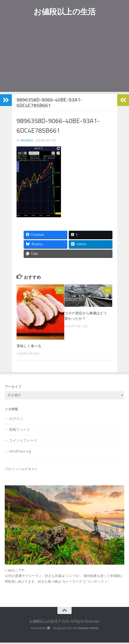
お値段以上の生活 (64, 12)
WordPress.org (20, 452)
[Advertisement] (64, 60)
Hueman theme (88, 629)
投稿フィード (20, 431)
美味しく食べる (29, 347)
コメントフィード (23, 442)
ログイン (16, 420)
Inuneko (27, 141)
